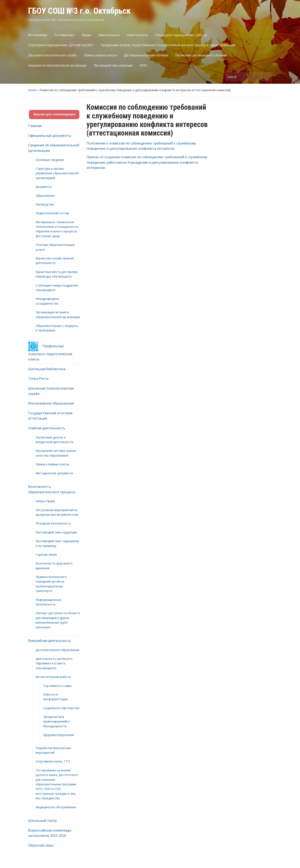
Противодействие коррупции (113, 65)
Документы (44, 187)
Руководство (45, 204)
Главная (35, 126)
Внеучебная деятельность (50, 641)
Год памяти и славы (57, 686)
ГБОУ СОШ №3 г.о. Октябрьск (79, 11)
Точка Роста (38, 379)
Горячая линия (46, 555)
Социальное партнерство (61, 708)
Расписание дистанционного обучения (201, 55)
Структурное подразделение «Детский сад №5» (61, 45)
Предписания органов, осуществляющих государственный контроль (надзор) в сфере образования (168, 45)
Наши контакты (137, 35)
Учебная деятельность (47, 428)
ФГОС (144, 65)
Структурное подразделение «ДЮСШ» (181, 35)
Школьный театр (42, 821)
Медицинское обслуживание (56, 807)
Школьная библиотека (47, 369)
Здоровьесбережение (59, 735)
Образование (45, 196)
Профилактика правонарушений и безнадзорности (56, 721)
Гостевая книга (65, 35)
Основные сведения (50, 160)
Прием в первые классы (100, 55)
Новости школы (109, 35)
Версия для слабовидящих (54, 114)
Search (267, 77)
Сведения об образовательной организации (57, 65)
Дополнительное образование (58, 650)
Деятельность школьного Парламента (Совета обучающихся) (54, 663)
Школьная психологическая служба (52, 55)
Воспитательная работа (53, 677)
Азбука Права (45, 501)
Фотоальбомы (38, 35)
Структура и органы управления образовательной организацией (57, 173)
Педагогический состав (52, 213)
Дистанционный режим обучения (146, 55)
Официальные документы (50, 136)
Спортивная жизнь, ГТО (53, 761)
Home (32, 90)
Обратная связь (41, 845)
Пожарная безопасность (53, 523)
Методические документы (54, 473)
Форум (86, 35)
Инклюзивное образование (51, 403)
